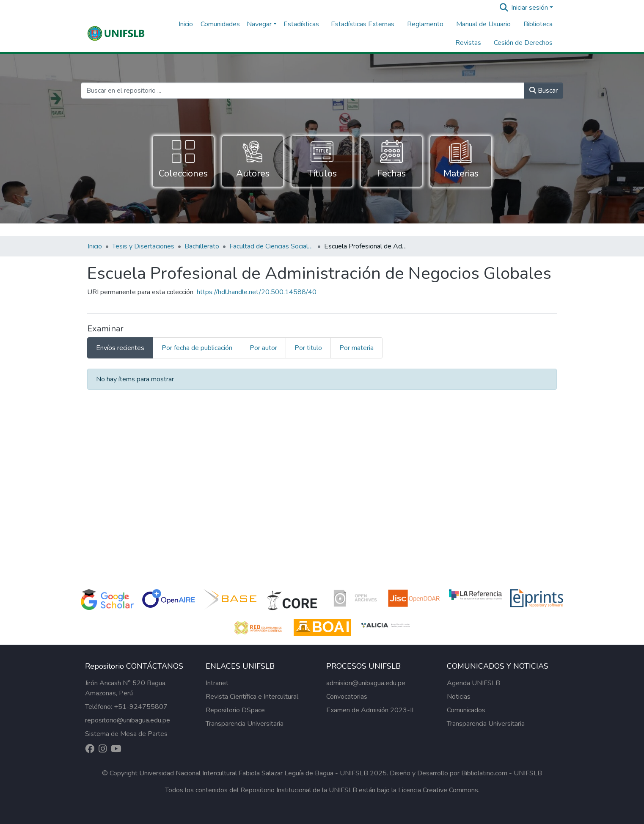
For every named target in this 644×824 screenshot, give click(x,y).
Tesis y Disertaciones (143, 246)
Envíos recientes (120, 348)
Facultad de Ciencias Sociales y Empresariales (272, 246)
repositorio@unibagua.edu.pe (128, 720)
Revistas (468, 43)
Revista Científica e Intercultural (252, 697)
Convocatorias (347, 697)
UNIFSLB (528, 773)
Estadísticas (301, 24)
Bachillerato (202, 246)
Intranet (217, 683)
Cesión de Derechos (523, 43)
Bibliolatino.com (484, 773)
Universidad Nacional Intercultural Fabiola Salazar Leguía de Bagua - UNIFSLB (254, 773)
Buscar (544, 91)
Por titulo (308, 348)
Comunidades (220, 24)
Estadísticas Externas (363, 24)
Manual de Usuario (483, 24)
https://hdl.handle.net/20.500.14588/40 (257, 292)
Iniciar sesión (530, 8)
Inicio (186, 24)
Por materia (356, 348)
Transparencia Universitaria (245, 724)
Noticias (459, 697)
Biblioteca (538, 24)
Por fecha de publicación (197, 348)
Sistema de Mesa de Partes (126, 734)
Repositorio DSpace (235, 710)
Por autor (263, 348)
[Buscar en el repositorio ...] (303, 91)
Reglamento (425, 24)
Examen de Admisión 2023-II (370, 710)
